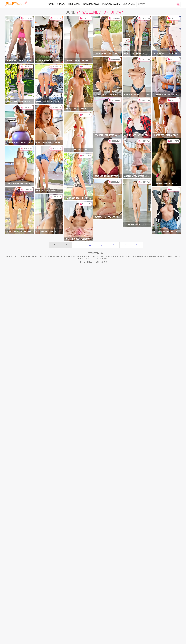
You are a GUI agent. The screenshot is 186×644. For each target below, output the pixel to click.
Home (51, 4)
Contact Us (101, 555)
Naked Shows (91, 4)
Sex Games (129, 4)
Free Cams (74, 4)
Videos (61, 4)
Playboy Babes (111, 4)
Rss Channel (86, 555)
